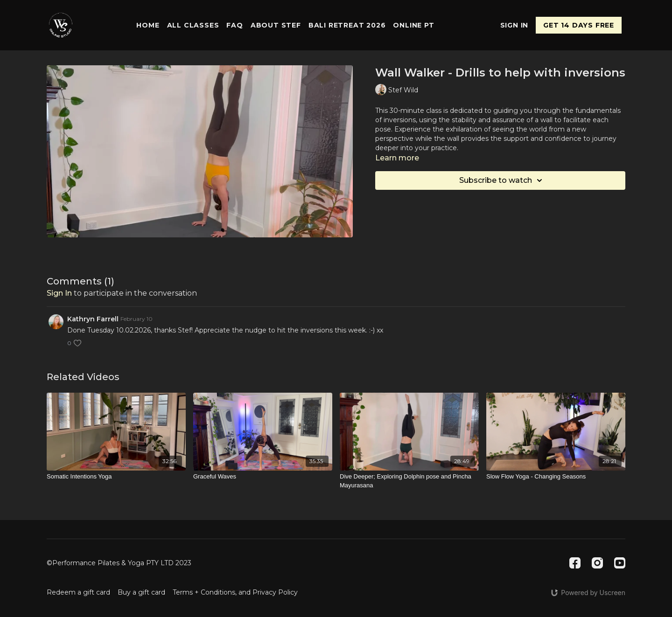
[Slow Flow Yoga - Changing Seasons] (556, 477)
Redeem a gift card (78, 592)
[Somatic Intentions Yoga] (116, 477)
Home (148, 25)
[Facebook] (575, 563)
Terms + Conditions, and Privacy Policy (235, 592)
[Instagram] (597, 563)
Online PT (413, 25)
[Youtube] (620, 563)
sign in (59, 293)
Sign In (514, 25)
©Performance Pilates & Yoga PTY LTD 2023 (119, 563)
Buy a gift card (141, 592)
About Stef (276, 25)
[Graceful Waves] (263, 477)
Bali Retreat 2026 (347, 25)
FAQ (234, 25)
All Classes (193, 25)
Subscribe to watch (502, 180)
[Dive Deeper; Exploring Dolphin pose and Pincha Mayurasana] (409, 481)
